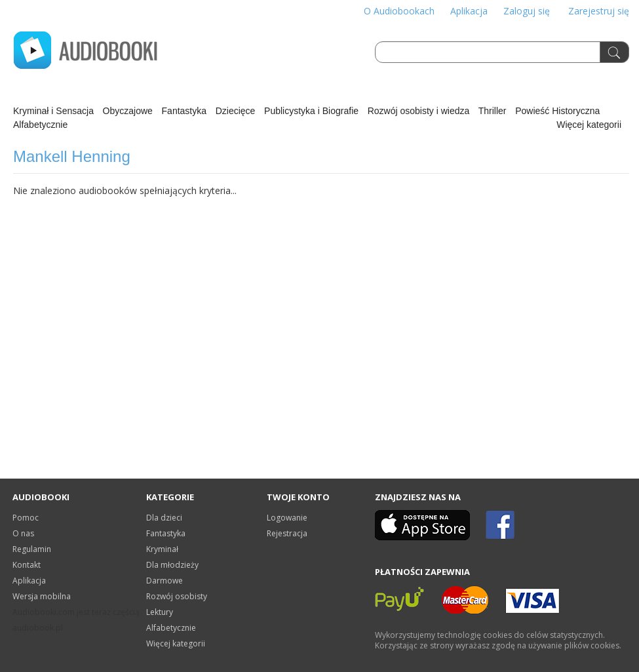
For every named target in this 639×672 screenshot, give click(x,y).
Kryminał (162, 549)
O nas (23, 533)
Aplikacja (469, 11)
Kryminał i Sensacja (53, 111)
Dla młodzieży (172, 565)
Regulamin (32, 549)
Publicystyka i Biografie (311, 111)
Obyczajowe (128, 111)
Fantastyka (184, 111)
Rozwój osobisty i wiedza (419, 111)
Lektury (160, 612)
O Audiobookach (399, 11)
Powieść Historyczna (557, 111)
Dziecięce (236, 111)
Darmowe (165, 581)
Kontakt (27, 565)
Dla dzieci (164, 518)
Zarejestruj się (599, 11)
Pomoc (26, 518)
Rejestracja (287, 533)
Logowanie (287, 518)
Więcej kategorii (589, 125)
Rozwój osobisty (177, 596)
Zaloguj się (527, 11)
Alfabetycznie (40, 125)
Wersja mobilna (42, 596)
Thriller (493, 111)
